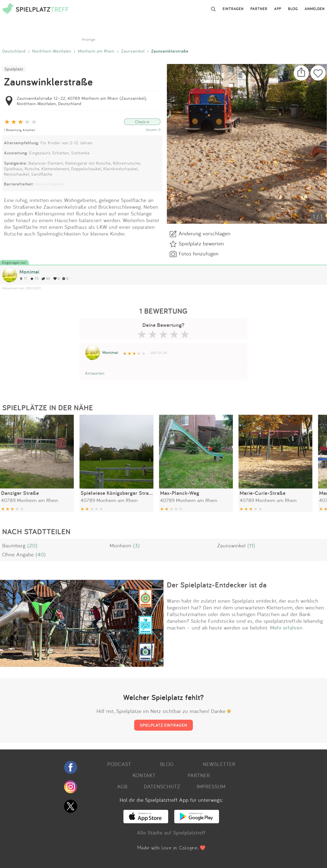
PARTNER (259, 9)
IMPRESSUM (211, 786)
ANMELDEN (315, 9)
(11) (251, 545)
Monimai (29, 272)
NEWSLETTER (219, 764)
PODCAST (119, 764)
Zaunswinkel (133, 51)
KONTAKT (144, 775)
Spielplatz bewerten (201, 243)
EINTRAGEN (233, 9)
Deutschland (14, 51)
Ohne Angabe (18, 554)
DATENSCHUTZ (162, 786)
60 (46, 278)
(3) (136, 545)
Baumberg (14, 545)
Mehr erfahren (286, 628)
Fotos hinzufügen (199, 253)
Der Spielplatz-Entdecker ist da (217, 585)
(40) (41, 554)
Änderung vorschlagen (205, 233)
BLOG (293, 9)
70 (34, 278)
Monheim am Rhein (96, 51)
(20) (32, 545)
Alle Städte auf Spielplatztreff (171, 832)
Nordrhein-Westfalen (52, 51)
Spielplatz (14, 69)
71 (23, 278)
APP (278, 9)
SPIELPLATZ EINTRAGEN (163, 725)
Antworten (95, 373)
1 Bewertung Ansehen (20, 130)
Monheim (120, 545)
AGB (122, 786)
